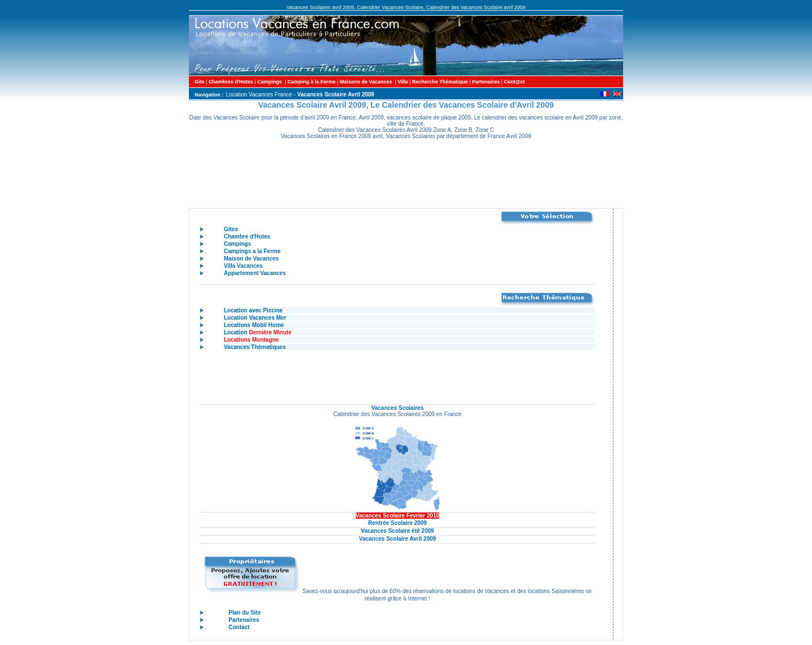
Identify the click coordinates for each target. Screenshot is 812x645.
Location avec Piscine (253, 310)
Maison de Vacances (251, 259)
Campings (237, 244)
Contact (239, 627)
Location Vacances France (259, 94)
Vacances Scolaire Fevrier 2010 (398, 516)
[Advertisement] (408, 176)
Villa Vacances (243, 266)
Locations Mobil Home (254, 325)
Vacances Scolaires (397, 408)
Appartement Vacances (255, 273)
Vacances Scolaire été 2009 (398, 531)
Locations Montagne (251, 340)
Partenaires (244, 620)
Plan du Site (244, 613)
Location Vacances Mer (255, 318)
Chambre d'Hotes (247, 237)
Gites (231, 229)
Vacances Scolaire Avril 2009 (398, 539)
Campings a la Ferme (252, 251)
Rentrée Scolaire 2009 (398, 523)
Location (258, 332)
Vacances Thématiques (255, 347)
